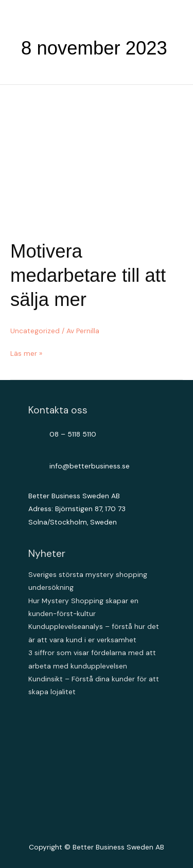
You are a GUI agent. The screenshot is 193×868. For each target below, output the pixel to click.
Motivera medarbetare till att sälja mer (88, 276)
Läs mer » (26, 354)
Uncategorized (35, 331)
